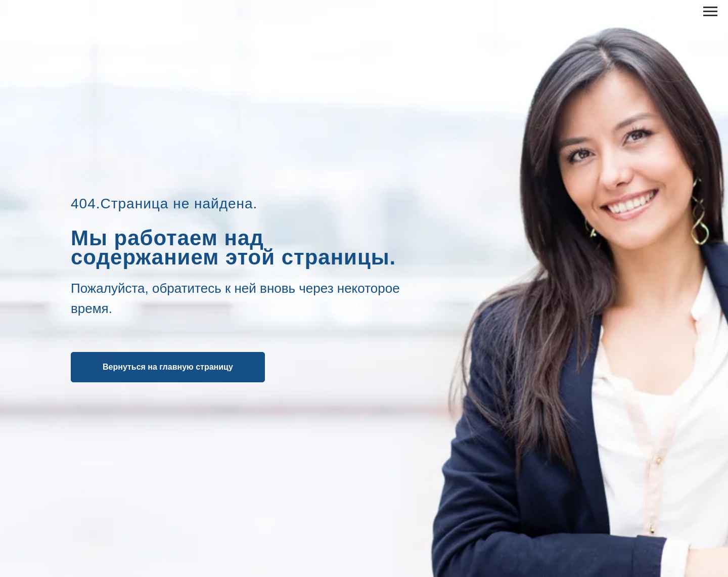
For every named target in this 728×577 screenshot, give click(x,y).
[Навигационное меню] (710, 12)
